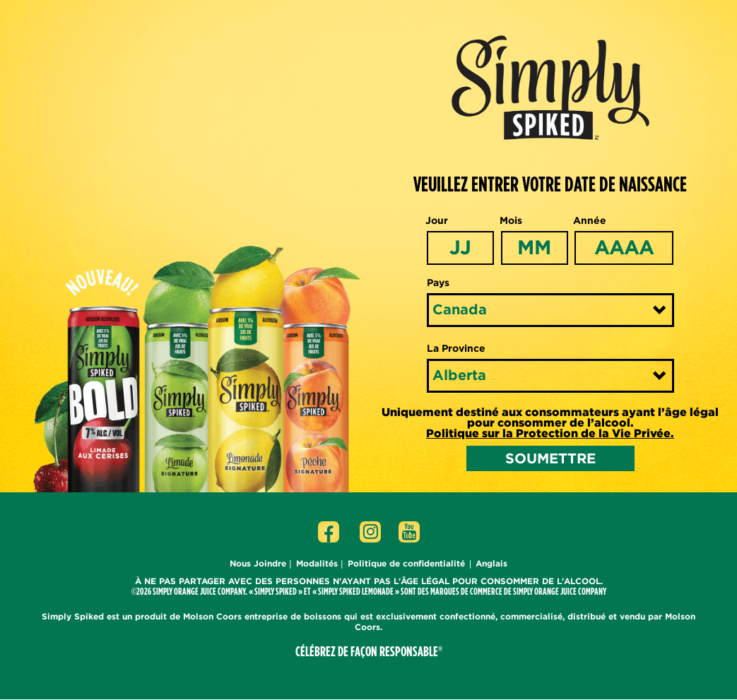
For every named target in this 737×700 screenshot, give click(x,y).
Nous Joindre (258, 563)
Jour (437, 220)
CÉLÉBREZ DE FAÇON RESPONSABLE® (369, 651)
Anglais (491, 563)
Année (590, 220)
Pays (438, 283)
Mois (511, 220)
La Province (456, 348)
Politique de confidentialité (406, 563)
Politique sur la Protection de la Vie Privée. (550, 433)
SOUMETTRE (550, 458)
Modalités (317, 563)
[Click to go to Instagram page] (370, 532)
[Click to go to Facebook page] (329, 532)
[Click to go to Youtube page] (409, 532)
